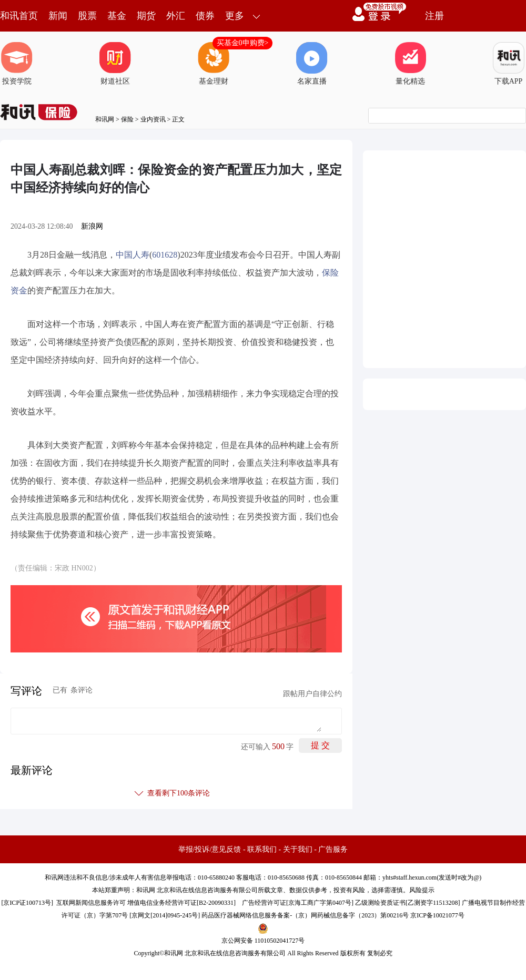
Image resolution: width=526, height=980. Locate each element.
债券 (205, 16)
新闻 (58, 16)
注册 (434, 16)
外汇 (176, 16)
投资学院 (17, 64)
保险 (127, 119)
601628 (165, 255)
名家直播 (312, 64)
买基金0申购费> (243, 43)
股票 (87, 16)
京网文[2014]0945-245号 (165, 915)
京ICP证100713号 (27, 903)
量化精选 (410, 64)
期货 (146, 16)
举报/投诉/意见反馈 (210, 849)
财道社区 (115, 64)
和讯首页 (19, 16)
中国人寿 (133, 255)
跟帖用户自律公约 (312, 694)
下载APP (509, 64)
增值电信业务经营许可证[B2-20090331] (181, 903)
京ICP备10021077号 (437, 915)
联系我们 (262, 849)
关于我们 (298, 849)
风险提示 (422, 890)
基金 (117, 16)
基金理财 (214, 64)
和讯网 (105, 119)
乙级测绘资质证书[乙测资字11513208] (408, 903)
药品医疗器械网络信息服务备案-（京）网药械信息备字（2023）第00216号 (305, 915)
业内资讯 (153, 119)
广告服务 (333, 849)
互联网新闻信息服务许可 (91, 903)
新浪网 (92, 226)
